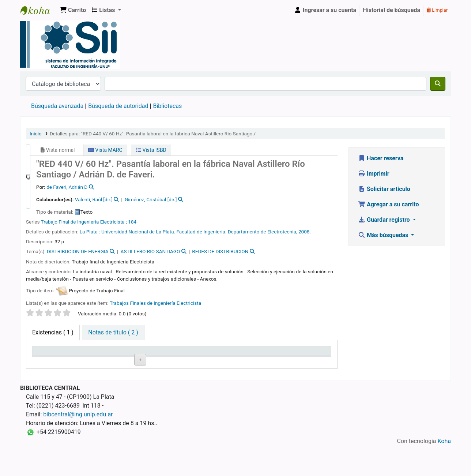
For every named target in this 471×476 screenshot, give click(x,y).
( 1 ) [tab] (53, 332)
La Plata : (91, 232)
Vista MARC (105, 150)
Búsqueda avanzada (57, 106)
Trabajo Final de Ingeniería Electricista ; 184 (89, 222)
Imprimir (374, 174)
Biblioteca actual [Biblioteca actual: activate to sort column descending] (57, 354)
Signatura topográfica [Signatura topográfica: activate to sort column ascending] (137, 354)
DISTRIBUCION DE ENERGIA (78, 251)
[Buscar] (438, 84)
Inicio (36, 134)
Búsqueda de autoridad (118, 106)
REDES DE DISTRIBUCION (220, 251)
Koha (444, 471)
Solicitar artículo (384, 189)
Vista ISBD (151, 150)
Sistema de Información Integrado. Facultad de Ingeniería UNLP (39, 10)
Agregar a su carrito (389, 204)
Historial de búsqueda (391, 10)
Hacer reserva (381, 158)
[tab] (113, 333)
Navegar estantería (135, 378)
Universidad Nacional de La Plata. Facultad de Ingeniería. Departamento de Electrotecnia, (200, 232)
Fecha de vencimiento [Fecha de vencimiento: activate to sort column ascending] (287, 354)
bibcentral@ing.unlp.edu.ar (78, 444)
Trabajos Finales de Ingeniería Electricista (155, 303)
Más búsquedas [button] (384, 235)
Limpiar (437, 10)
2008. (305, 232)
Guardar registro (385, 220)
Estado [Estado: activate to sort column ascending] (195, 354)
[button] (73, 10)
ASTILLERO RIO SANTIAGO (150, 251)
